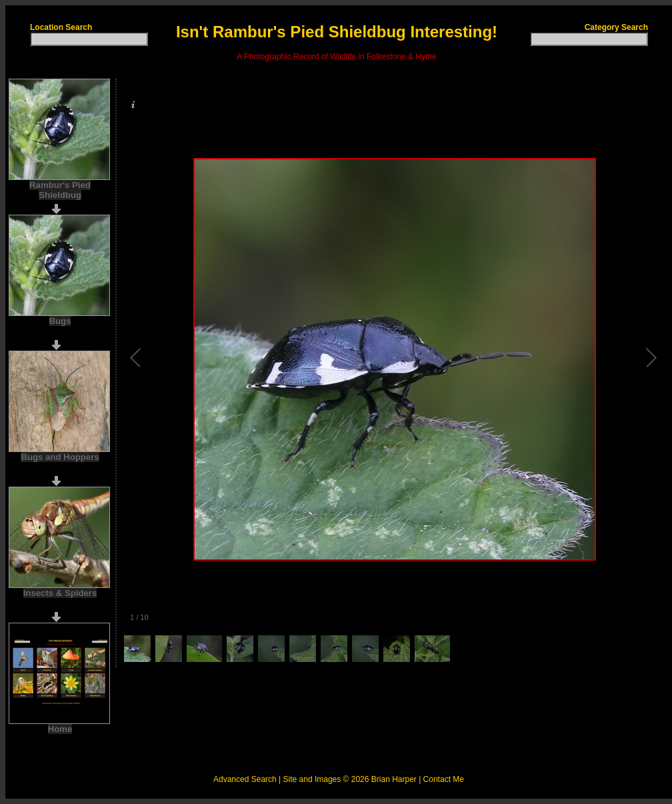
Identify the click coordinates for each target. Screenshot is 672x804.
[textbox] (89, 39)
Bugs (60, 321)
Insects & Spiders (60, 593)
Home (60, 729)
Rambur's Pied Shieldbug (60, 190)
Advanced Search (245, 779)
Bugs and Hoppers (60, 457)
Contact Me (444, 779)
